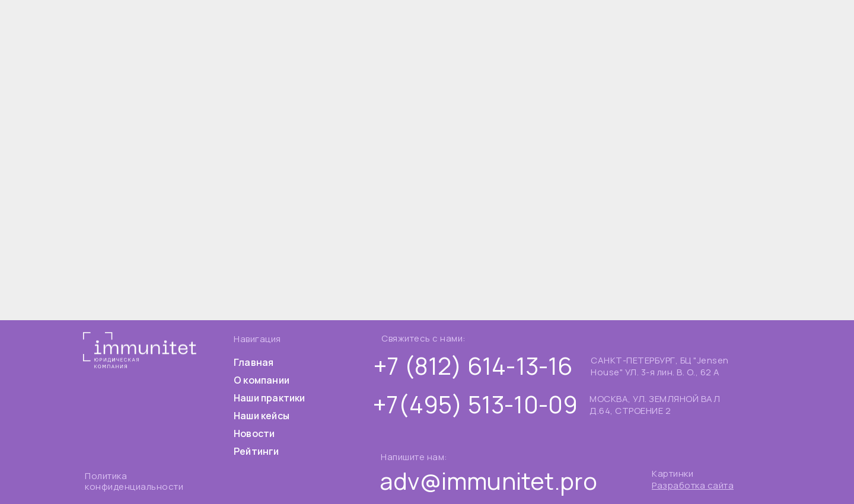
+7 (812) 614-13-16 (474, 366)
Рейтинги (256, 451)
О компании (262, 380)
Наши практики (270, 398)
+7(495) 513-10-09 (475, 404)
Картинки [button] (673, 473)
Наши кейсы (262, 416)
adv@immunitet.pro (488, 481)
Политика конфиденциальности (134, 481)
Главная (254, 362)
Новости (254, 433)
